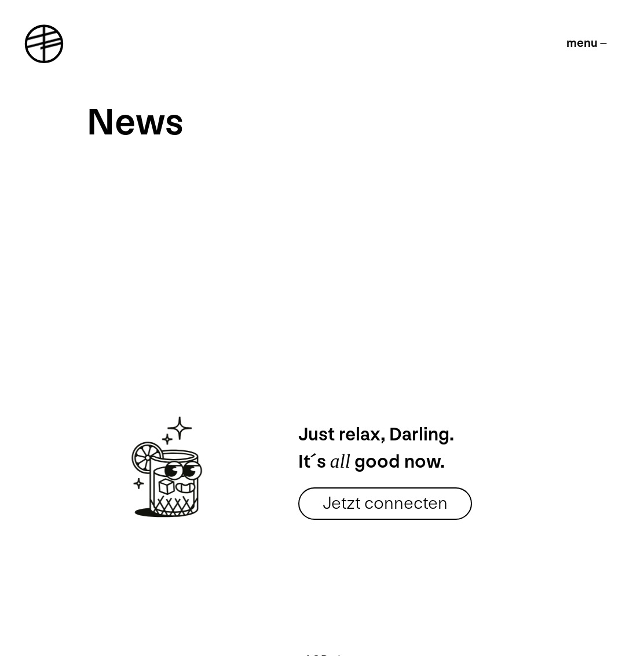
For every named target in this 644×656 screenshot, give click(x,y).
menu (582, 43)
